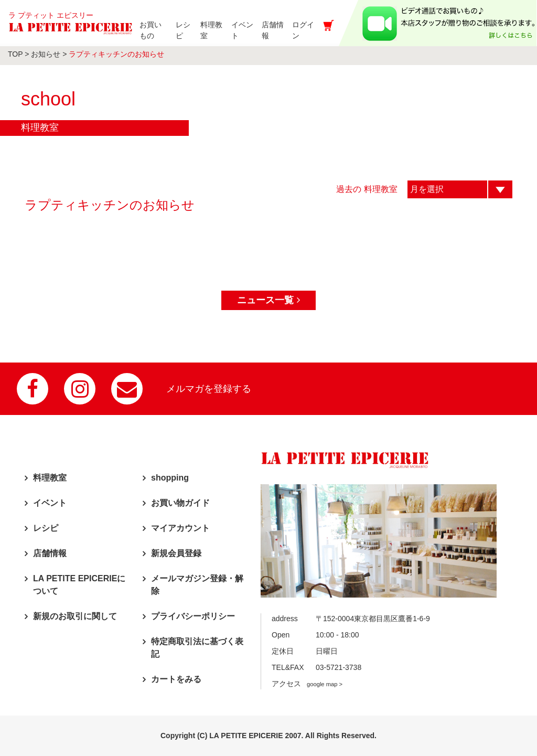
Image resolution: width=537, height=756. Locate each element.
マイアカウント (180, 528)
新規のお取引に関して (75, 616)
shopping (170, 478)
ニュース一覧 (268, 300)
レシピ (46, 528)
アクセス (307, 684)
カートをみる (176, 679)
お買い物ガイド (180, 503)
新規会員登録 (176, 553)
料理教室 (50, 478)
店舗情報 (50, 553)
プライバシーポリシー (193, 616)
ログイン (309, 30)
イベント (50, 503)
